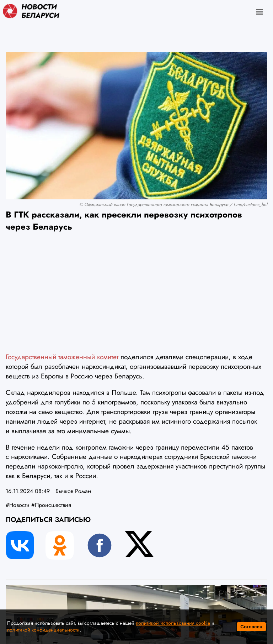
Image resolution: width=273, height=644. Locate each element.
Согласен (251, 627)
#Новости (18, 505)
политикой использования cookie (173, 623)
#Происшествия (51, 505)
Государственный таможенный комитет (62, 357)
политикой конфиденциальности (43, 630)
